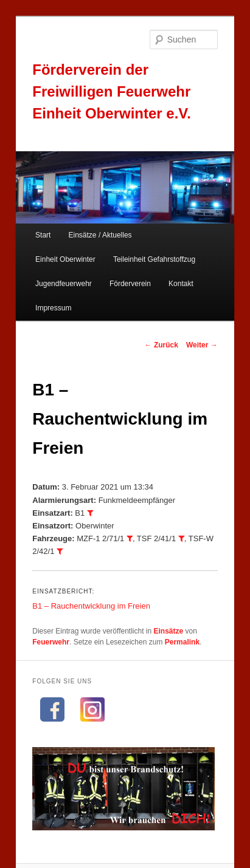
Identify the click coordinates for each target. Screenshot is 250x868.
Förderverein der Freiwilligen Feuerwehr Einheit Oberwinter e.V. (112, 91)
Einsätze (169, 631)
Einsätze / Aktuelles (100, 235)
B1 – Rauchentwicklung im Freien (91, 606)
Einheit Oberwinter (65, 259)
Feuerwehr (51, 642)
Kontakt (181, 284)
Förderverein (130, 284)
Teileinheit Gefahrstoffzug (154, 259)
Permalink (182, 642)
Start (43, 235)
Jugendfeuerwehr (64, 284)
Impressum (53, 308)
